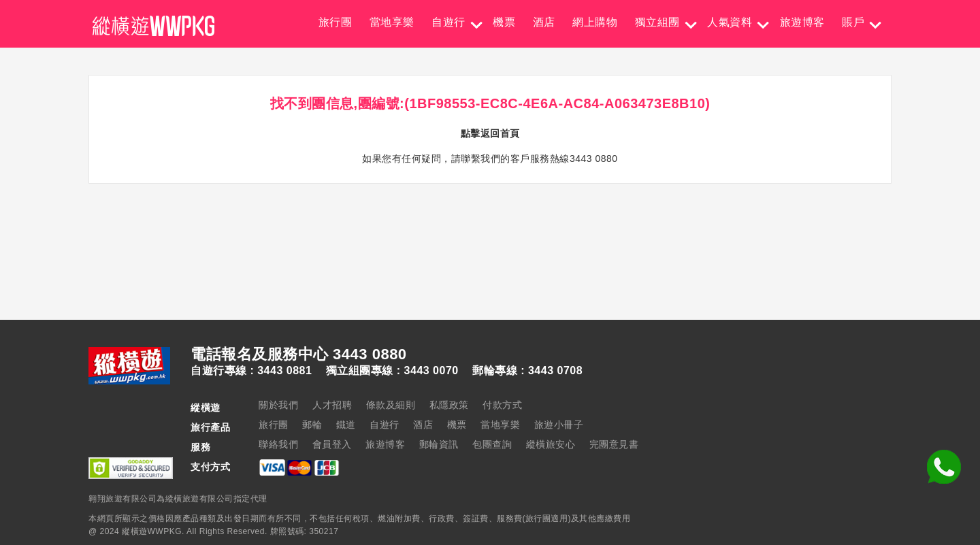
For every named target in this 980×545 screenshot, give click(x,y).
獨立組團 (657, 22)
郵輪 (312, 425)
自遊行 (448, 22)
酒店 (544, 22)
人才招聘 (332, 405)
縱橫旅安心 (551, 444)
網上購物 (595, 22)
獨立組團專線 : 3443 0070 (392, 371)
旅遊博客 (802, 22)
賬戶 (853, 22)
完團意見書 (614, 444)
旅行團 (336, 22)
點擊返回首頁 (490, 133)
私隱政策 (449, 405)
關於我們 (278, 405)
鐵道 (346, 425)
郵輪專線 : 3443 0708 (527, 371)
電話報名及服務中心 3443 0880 (299, 354)
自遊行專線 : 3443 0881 (251, 371)
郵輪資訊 (439, 444)
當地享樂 (392, 22)
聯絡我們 (278, 444)
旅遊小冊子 (559, 425)
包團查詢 (492, 444)
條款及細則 (391, 405)
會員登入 (332, 444)
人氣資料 (730, 22)
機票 (504, 22)
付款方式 (502, 405)
